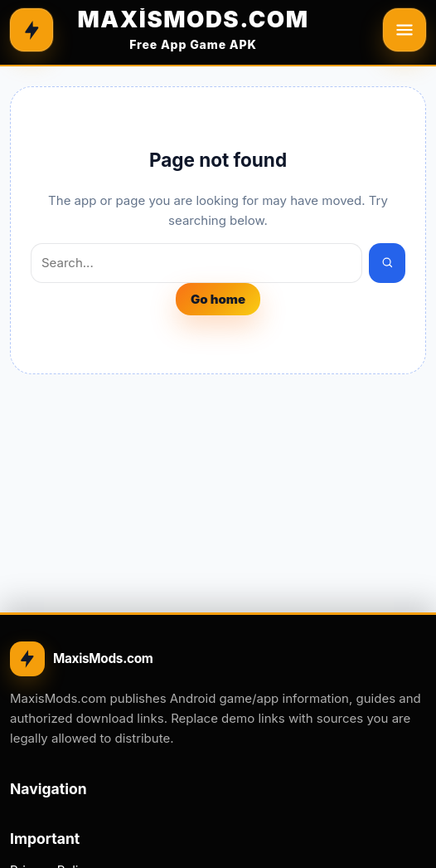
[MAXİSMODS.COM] (193, 30)
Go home (218, 299)
